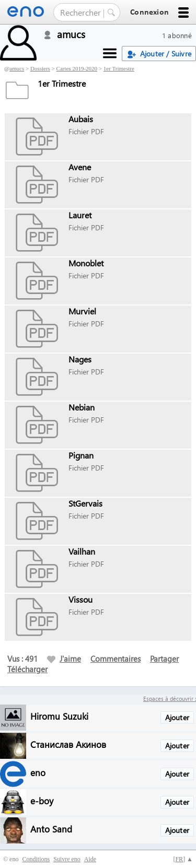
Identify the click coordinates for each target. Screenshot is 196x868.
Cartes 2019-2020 (77, 68)
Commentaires (116, 659)
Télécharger (27, 669)
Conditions (36, 859)
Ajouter (177, 717)
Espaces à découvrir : (170, 699)
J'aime (64, 659)
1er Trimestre (119, 68)
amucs (17, 68)
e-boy (42, 800)
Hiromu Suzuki (59, 716)
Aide (90, 859)
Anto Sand (51, 829)
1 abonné (177, 35)
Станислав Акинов (68, 744)
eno (38, 772)
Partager (164, 659)
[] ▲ (183, 859)
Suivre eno (67, 859)
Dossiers (40, 68)
